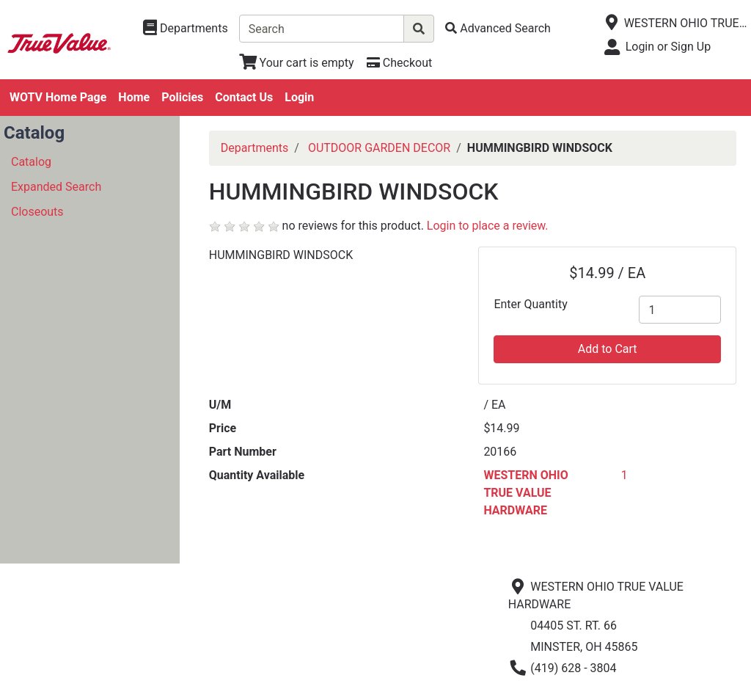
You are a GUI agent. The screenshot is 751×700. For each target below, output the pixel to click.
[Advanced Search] (498, 28)
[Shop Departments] (186, 29)
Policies (182, 97)
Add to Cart (608, 349)
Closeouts (37, 212)
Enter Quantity (530, 304)
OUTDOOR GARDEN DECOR (379, 148)
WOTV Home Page (58, 97)
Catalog (31, 162)
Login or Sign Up (668, 47)
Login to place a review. (488, 226)
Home (134, 97)
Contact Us (244, 97)
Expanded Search (56, 187)
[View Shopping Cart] (297, 63)
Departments (255, 148)
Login (299, 97)
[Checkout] (399, 63)
